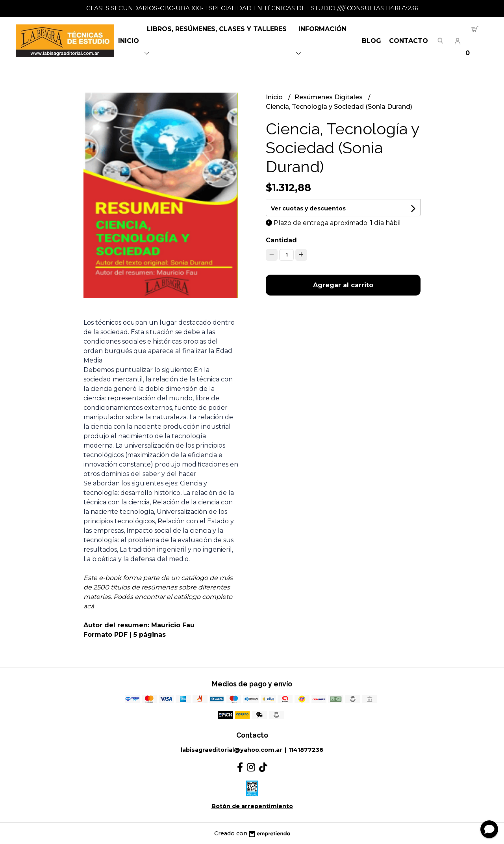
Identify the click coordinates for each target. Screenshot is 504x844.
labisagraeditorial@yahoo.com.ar (232, 750)
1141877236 (306, 750)
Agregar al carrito (343, 285)
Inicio (129, 41)
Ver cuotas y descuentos (308, 208)
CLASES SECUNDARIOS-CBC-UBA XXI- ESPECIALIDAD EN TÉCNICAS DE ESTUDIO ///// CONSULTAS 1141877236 (252, 8)
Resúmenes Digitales (329, 97)
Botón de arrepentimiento (252, 806)
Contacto (409, 41)
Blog (372, 41)
